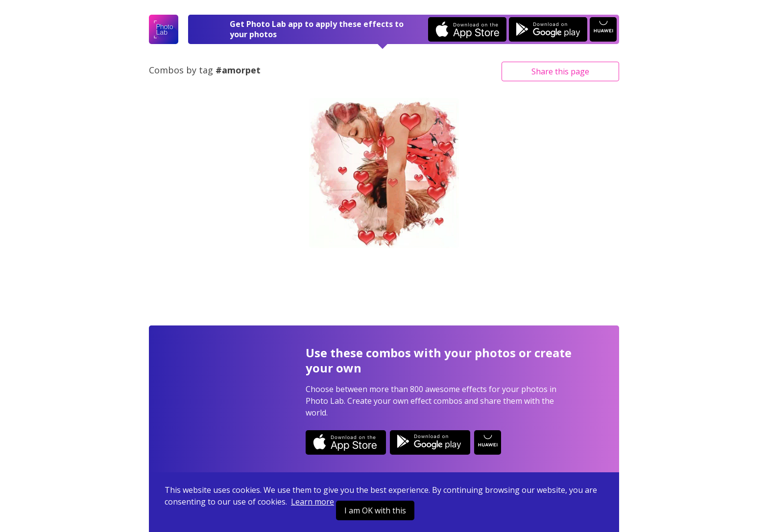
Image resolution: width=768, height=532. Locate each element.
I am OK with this (375, 510)
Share (560, 71)
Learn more (312, 502)
